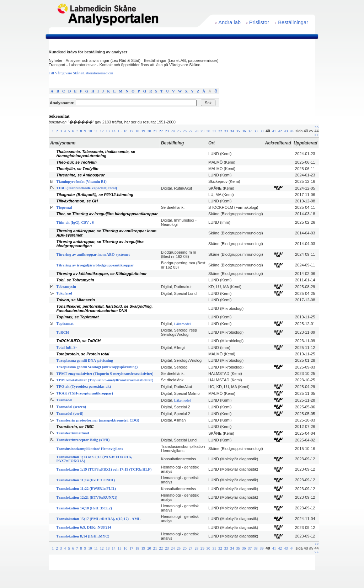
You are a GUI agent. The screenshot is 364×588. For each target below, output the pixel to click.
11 (96, 131)
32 (220, 131)
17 (131, 131)
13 (108, 131)
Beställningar (293, 22)
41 (274, 131)
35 (238, 131)
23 (167, 131)
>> (317, 135)
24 (173, 131)
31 (214, 131)
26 (185, 131)
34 (232, 131)
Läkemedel (182, 324)
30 (208, 131)
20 (149, 131)
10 (90, 131)
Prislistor (259, 22)
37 (250, 131)
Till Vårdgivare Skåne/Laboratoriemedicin (81, 73)
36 (244, 131)
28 (196, 131)
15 (120, 131)
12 (102, 131)
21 (155, 131)
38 (256, 131)
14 (114, 131)
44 (292, 131)
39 (262, 131)
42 (280, 131)
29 (202, 131)
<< (317, 127)
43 (286, 131)
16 (126, 131)
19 (143, 131)
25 (179, 131)
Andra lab (229, 22)
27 (191, 131)
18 (137, 131)
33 (226, 131)
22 (161, 131)
